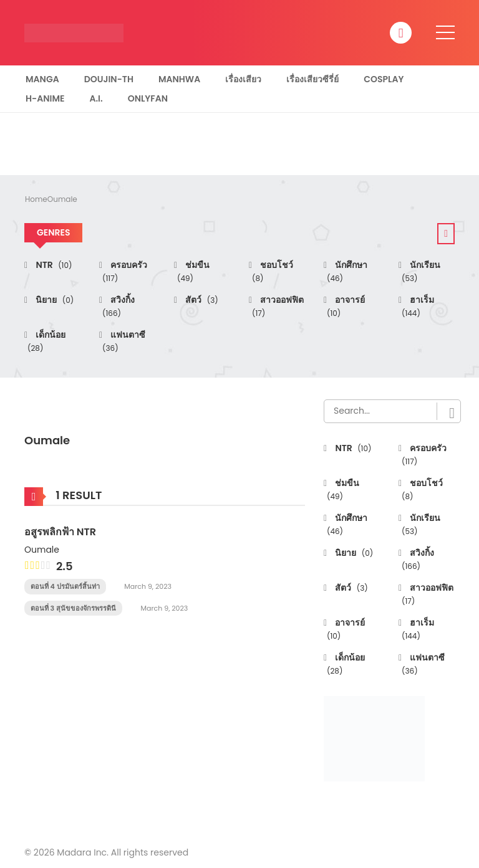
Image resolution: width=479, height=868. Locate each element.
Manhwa (179, 79)
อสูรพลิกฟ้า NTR (60, 532)
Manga (42, 79)
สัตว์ (201, 300)
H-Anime (45, 98)
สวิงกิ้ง (119, 306)
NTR (53, 265)
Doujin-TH (109, 79)
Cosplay (384, 79)
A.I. (96, 98)
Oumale (62, 199)
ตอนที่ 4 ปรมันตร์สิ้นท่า (65, 586)
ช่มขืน (193, 271)
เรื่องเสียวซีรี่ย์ (312, 79)
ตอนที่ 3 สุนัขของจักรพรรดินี (73, 608)
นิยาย (54, 300)
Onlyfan (148, 98)
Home (36, 199)
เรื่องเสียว (243, 79)
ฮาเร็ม (418, 306)
